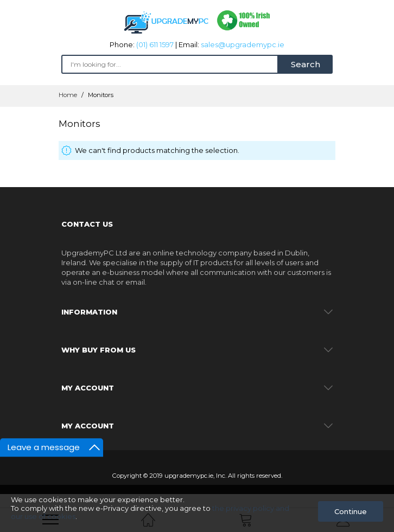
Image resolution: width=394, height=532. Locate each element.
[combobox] (170, 64)
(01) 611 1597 (155, 44)
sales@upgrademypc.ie (243, 44)
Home (69, 95)
